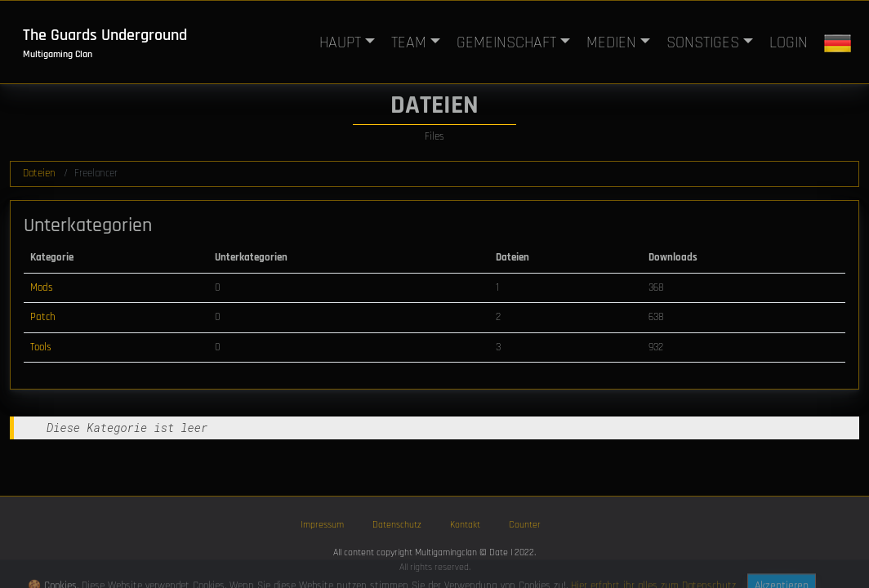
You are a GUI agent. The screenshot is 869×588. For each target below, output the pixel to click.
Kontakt (465, 525)
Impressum (322, 525)
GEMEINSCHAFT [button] (506, 42)
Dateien (39, 173)
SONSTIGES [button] (703, 42)
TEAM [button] (409, 42)
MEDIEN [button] (611, 42)
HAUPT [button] (340, 42)
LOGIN (789, 42)
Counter (525, 525)
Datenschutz (397, 525)
